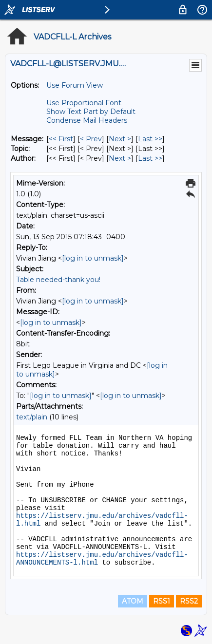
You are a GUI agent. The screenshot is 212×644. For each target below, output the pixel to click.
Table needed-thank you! (58, 280)
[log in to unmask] (93, 258)
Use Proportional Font (84, 103)
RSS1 (162, 601)
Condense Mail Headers (87, 120)
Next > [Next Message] (120, 139)
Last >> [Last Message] (150, 139)
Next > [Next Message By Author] (120, 158)
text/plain (32, 417)
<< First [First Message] (61, 139)
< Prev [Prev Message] (91, 139)
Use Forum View (75, 85)
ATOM (133, 601)
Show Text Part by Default (91, 112)
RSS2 (189, 601)
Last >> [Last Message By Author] (150, 158)
